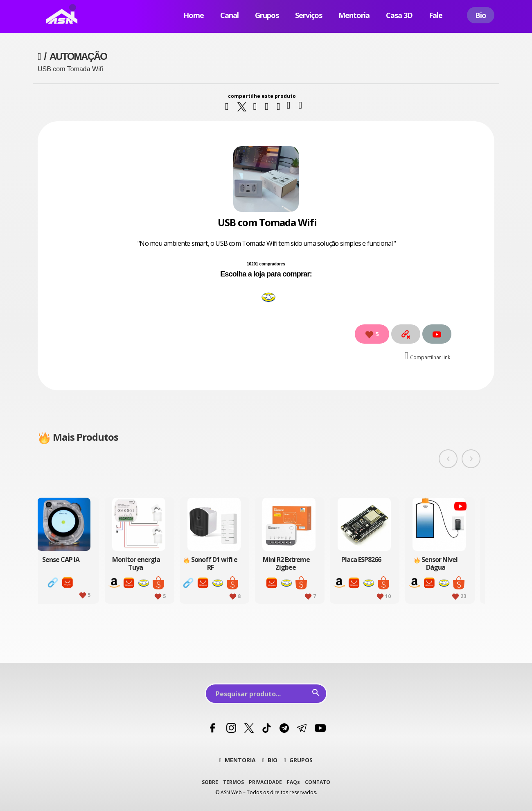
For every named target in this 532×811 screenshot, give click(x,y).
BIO (270, 760)
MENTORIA (238, 760)
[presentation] (448, 459)
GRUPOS (298, 760)
